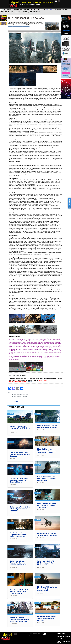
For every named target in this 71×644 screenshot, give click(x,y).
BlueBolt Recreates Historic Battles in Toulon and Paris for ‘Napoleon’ (20, 454)
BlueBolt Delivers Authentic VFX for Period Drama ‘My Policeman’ (46, 619)
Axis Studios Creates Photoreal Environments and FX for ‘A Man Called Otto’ (19, 620)
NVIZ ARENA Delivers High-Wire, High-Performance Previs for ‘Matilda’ (19, 591)
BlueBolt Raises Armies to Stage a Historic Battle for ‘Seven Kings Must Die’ (19, 535)
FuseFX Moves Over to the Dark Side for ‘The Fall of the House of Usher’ (47, 479)
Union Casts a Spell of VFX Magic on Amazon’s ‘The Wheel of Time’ (46, 563)
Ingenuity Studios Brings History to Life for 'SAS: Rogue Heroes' (20, 428)
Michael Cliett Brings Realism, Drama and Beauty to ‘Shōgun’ (47, 427)
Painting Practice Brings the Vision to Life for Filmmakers (47, 534)
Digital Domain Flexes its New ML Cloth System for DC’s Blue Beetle (20, 509)
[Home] (2, 10)
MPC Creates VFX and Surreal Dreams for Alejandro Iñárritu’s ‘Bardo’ (47, 589)
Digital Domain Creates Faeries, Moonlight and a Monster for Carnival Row (18, 563)
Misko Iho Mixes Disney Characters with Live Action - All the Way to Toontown (47, 451)
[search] (28, 12)
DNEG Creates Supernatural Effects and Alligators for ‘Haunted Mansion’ (19, 480)
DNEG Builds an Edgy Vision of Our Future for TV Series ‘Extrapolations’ (47, 506)
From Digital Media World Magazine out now (19, 26)
